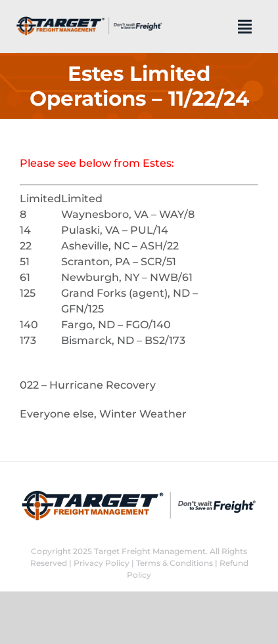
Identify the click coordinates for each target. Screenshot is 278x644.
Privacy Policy (102, 563)
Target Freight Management (150, 551)
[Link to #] (245, 26)
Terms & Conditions (174, 563)
